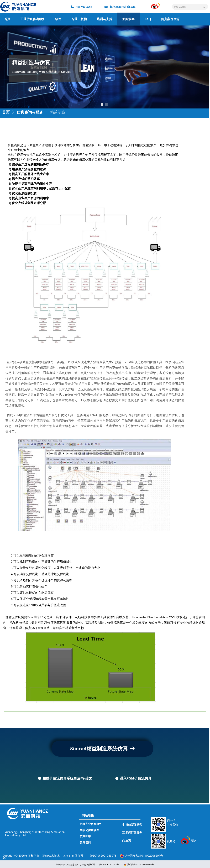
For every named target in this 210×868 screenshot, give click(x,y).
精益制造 (58, 112)
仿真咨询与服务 (30, 112)
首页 (6, 112)
